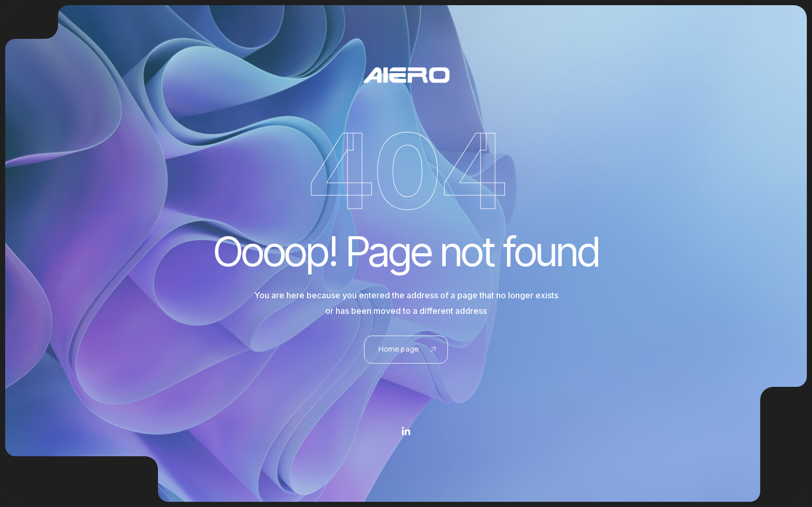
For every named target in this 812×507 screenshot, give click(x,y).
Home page (407, 349)
